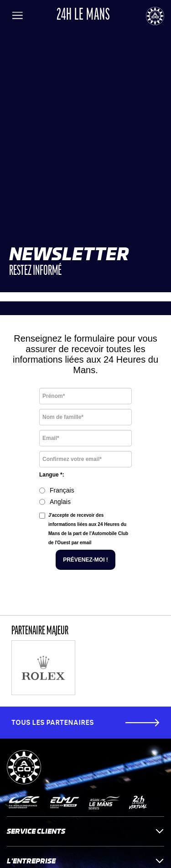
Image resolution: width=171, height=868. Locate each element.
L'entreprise (85, 861)
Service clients (85, 831)
